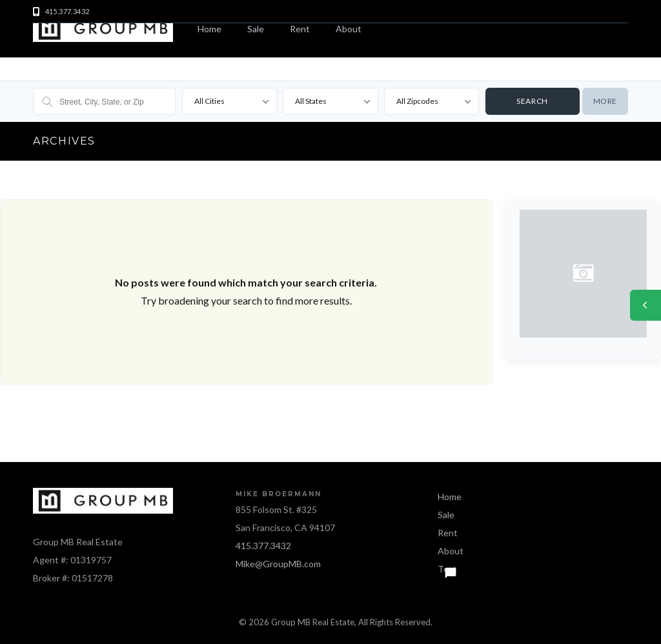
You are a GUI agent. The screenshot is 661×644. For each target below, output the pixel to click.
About (349, 29)
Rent (300, 29)
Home (209, 29)
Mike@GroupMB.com (278, 564)
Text (447, 569)
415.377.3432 (263, 546)
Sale (256, 29)
